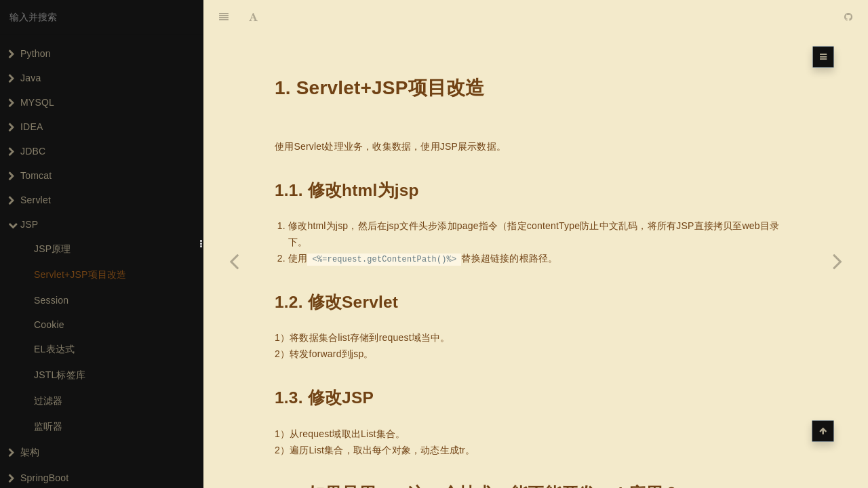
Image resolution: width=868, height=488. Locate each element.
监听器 (48, 426)
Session (51, 300)
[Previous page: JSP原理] (234, 261)
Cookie (49, 325)
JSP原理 (53, 249)
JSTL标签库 (60, 375)
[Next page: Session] (837, 261)
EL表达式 (54, 349)
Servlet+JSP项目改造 (80, 274)
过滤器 (48, 401)
